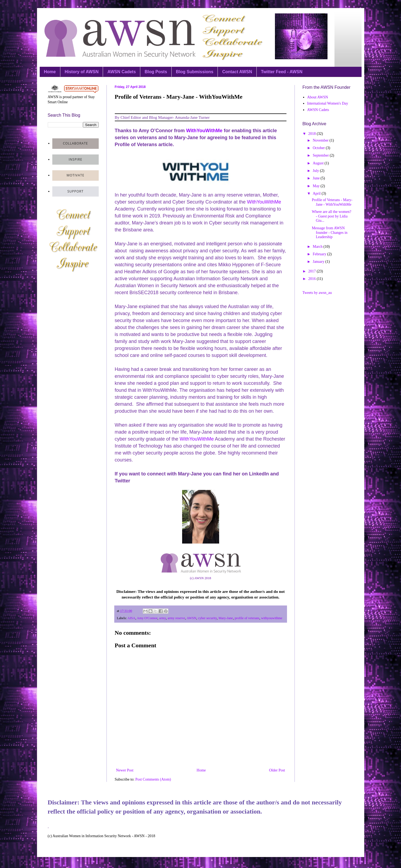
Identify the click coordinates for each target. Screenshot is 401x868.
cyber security (207, 618)
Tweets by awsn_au (317, 293)
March (318, 247)
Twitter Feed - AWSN (282, 72)
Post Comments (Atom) (153, 779)
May (317, 186)
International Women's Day (328, 103)
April (317, 193)
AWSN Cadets (122, 72)
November (321, 140)
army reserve (176, 618)
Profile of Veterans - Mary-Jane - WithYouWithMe (332, 202)
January (319, 262)
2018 (312, 134)
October (319, 148)
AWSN (192, 618)
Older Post (277, 770)
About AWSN (318, 97)
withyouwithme (272, 618)
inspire (76, 159)
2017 (312, 271)
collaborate (76, 143)
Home (50, 72)
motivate (75, 175)
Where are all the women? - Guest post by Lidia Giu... (331, 216)
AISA (131, 618)
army (162, 618)
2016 (312, 279)
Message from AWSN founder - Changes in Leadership (330, 233)
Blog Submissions (195, 72)
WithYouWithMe (204, 131)
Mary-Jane (226, 618)
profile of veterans (247, 618)
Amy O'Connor (147, 618)
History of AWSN (82, 72)
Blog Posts (156, 72)
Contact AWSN (237, 72)
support (75, 191)
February (320, 254)
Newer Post (125, 770)
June (317, 178)
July (316, 171)
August (319, 163)
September (321, 155)
